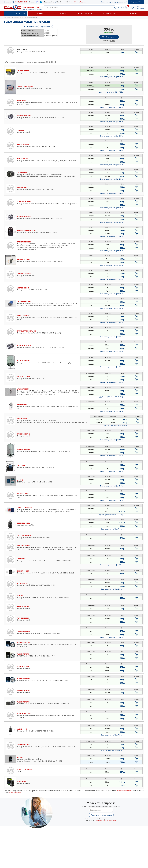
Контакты (132, 14)
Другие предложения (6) (111, 322)
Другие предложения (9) (111, 165)
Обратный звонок (80, 2)
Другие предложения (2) (111, 136)
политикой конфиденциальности (106, 821)
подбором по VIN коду (125, 791)
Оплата (62, 14)
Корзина (121, 7)
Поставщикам (109, 14)
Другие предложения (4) (111, 122)
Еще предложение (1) (111, 529)
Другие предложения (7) (111, 77)
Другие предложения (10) (111, 397)
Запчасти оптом (86, 14)
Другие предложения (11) (116, 425)
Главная (7, 18)
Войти (137, 6)
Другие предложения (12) (111, 92)
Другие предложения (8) (111, 251)
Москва (9, 2)
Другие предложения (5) (111, 265)
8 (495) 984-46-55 (21, 2)
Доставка (39, 14)
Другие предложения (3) (111, 107)
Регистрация (139, 8)
